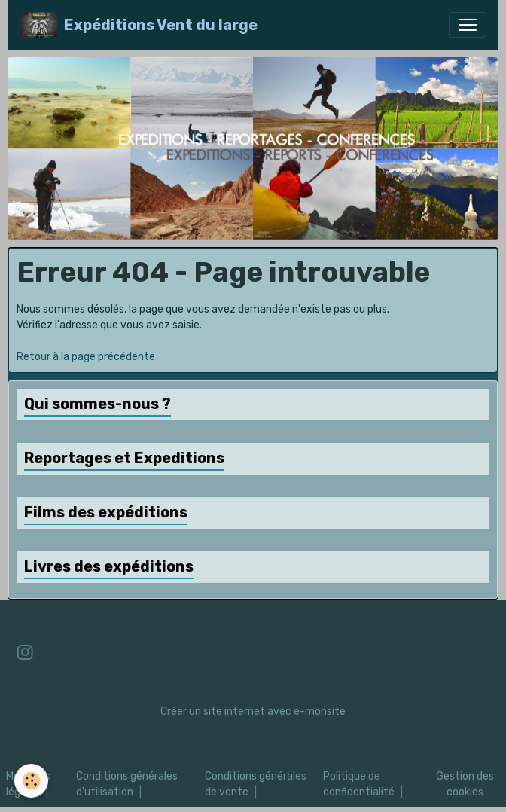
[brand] (139, 25)
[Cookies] (32, 781)
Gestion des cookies (465, 784)
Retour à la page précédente (86, 357)
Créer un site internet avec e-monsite (253, 711)
